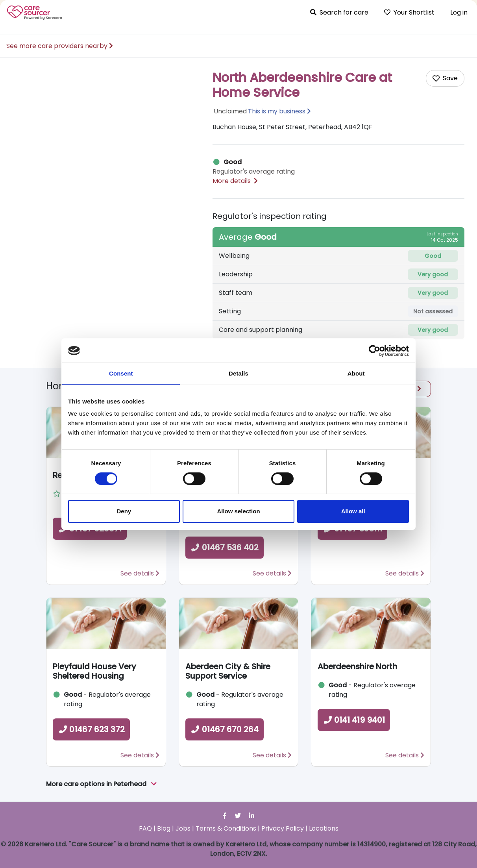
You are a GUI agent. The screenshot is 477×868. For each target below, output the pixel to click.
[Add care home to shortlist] (445, 78)
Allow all (353, 511)
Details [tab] (238, 373)
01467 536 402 (225, 548)
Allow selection (238, 511)
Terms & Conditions (226, 828)
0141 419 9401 (354, 720)
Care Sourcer (35, 13)
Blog (164, 828)
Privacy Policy (283, 828)
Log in (459, 12)
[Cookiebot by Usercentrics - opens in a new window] (374, 351)
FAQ (145, 828)
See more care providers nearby (60, 46)
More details (235, 181)
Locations (324, 828)
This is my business (277, 111)
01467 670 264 (225, 729)
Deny (124, 511)
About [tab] (356, 373)
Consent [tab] (121, 373)
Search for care (339, 12)
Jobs (183, 828)
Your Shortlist (409, 12)
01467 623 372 (91, 729)
